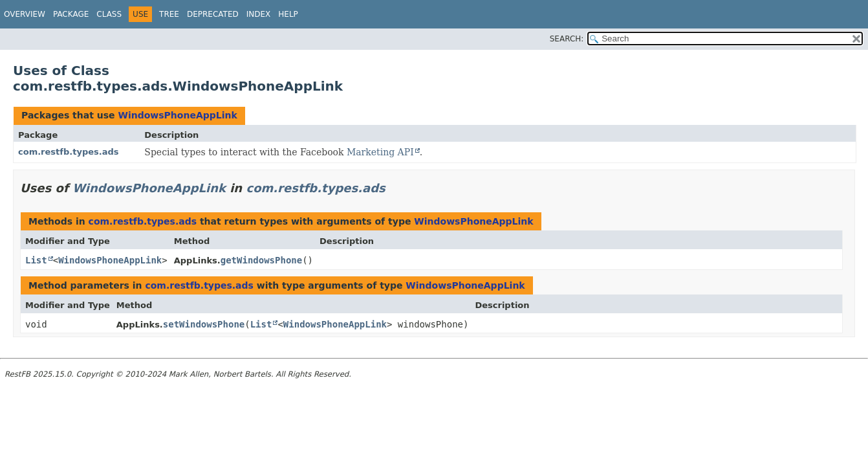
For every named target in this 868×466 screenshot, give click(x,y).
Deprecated (213, 14)
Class (109, 14)
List (36, 260)
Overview (25, 14)
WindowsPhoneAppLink (177, 115)
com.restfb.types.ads (69, 152)
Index (259, 14)
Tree (169, 14)
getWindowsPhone (261, 260)
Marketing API (380, 152)
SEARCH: (567, 39)
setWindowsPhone (204, 324)
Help (288, 14)
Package (71, 14)
